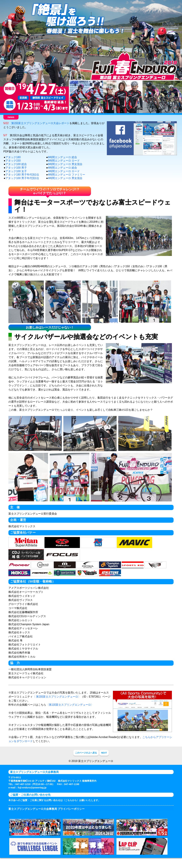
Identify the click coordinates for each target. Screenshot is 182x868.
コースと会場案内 (132, 117)
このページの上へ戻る (86, 759)
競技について (80, 117)
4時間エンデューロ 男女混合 (65, 185)
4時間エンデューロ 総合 (62, 174)
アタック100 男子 (16, 174)
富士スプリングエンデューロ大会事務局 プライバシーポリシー (47, 816)
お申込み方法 (53, 117)
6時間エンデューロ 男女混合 (65, 171)
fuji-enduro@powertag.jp (32, 794)
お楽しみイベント (106, 117)
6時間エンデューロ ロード (64, 167)
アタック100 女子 (16, 178)
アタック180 (13, 164)
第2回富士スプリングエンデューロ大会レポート (40, 130)
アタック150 (13, 167)
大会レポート (159, 117)
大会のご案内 (27, 117)
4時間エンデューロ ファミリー (66, 181)
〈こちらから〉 (71, 807)
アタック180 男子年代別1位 (22, 181)
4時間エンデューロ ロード (64, 178)
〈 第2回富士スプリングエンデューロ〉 (57, 703)
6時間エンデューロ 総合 (62, 164)
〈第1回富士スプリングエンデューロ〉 (70, 711)
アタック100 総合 (16, 171)
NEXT (104, 759)
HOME (7, 117)
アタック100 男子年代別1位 (22, 185)
